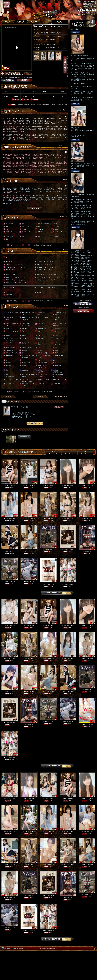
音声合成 (48, 550)
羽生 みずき (9, 518)
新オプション (10, 582)
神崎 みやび (87, 659)
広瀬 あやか (28, 486)
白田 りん (87, 518)
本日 (53, 453)
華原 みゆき (67, 518)
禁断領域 (87, 552)
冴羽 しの (9, 692)
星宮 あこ (9, 551)
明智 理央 (9, 626)
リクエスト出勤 (68, 550)
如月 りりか (28, 551)
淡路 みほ (87, 832)
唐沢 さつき (48, 659)
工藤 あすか (9, 799)
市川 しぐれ (28, 518)
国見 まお (28, 799)
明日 (69, 453)
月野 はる (9, 486)
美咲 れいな (67, 486)
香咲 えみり (87, 486)
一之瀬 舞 (48, 486)
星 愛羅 (48, 518)
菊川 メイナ (48, 584)
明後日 (85, 453)
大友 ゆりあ (67, 865)
